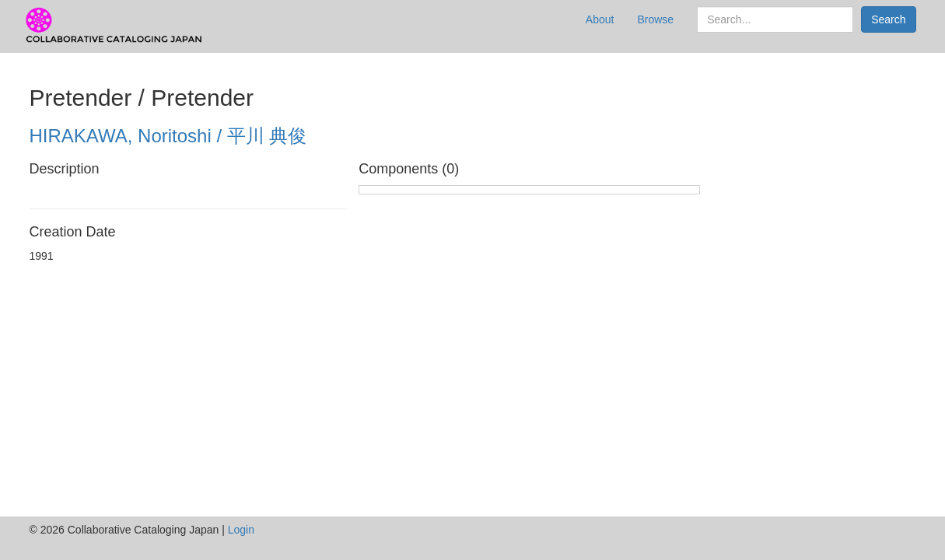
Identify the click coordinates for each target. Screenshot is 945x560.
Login (241, 530)
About (600, 19)
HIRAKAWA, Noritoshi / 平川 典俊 (168, 136)
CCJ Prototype (115, 26)
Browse (655, 19)
